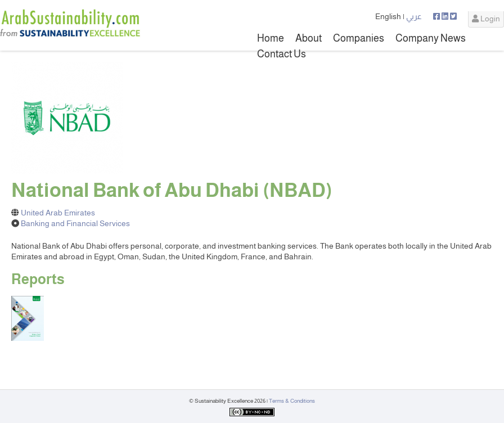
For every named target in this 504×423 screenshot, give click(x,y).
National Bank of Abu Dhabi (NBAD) (172, 190)
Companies (359, 38)
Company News (431, 38)
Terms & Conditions (292, 401)
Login (486, 19)
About (309, 38)
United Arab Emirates (58, 213)
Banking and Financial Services (75, 223)
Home (271, 38)
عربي (414, 16)
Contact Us (282, 54)
